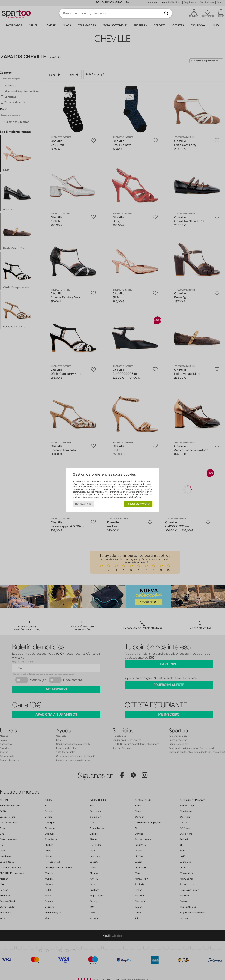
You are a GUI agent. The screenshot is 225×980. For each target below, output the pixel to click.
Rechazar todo (83, 504)
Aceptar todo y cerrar (138, 504)
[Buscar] (166, 13)
